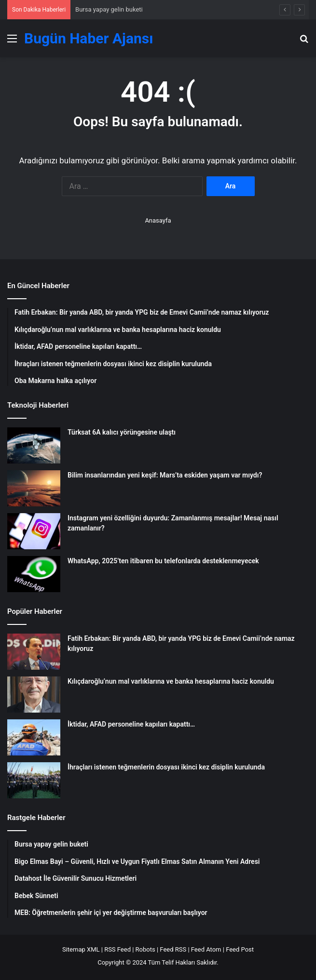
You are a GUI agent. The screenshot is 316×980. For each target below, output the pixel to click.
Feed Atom (206, 949)
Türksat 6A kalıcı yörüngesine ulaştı (122, 432)
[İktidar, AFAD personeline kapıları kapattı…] (34, 737)
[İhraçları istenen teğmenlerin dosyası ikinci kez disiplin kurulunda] (34, 780)
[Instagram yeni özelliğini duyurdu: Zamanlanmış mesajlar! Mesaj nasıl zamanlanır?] (34, 531)
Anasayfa (158, 220)
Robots (145, 949)
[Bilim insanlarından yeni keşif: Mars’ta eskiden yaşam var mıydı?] (34, 488)
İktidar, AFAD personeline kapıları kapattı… (131, 724)
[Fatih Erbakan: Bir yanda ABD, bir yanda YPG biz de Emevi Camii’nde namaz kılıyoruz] (34, 652)
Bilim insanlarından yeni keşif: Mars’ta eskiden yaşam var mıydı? (165, 475)
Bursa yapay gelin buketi (109, 9)
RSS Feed (117, 949)
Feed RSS (173, 949)
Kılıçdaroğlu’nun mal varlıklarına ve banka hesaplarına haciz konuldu (171, 681)
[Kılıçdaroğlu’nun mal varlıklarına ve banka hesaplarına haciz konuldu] (34, 695)
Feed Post (240, 949)
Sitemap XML (81, 949)
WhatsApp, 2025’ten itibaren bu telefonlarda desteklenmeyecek (163, 561)
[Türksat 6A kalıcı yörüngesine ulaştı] (34, 445)
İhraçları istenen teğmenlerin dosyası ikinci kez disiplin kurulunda (166, 767)
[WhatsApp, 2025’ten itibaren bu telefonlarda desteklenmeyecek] (34, 574)
